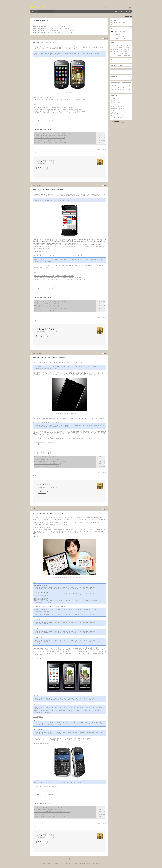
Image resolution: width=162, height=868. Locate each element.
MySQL (126, 55)
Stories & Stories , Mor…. (118, 116)
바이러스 (114, 53)
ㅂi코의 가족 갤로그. (117, 106)
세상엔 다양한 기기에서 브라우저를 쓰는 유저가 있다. (49, 518)
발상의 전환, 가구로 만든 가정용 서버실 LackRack (49, 142)
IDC (129, 55)
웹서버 (113, 51)
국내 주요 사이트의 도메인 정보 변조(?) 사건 (47, 807)
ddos (113, 45)
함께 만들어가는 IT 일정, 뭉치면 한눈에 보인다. (48, 466)
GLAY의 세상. (115, 114)
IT (127, 49)
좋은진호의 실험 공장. (117, 98)
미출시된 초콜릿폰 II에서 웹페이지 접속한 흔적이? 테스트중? (58, 30)
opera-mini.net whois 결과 (42, 252)
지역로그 (107, 8)
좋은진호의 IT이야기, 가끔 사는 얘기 (49, 164)
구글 (121, 49)
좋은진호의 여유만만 (38, 7)
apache (128, 51)
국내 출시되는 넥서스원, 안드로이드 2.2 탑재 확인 (49, 135)
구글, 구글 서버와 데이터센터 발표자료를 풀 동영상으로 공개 (52, 812)
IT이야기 (106, 38)
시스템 (115, 49)
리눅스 (119, 51)
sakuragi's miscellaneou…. (119, 108)
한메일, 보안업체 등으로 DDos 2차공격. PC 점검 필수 (50, 461)
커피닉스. (114, 100)
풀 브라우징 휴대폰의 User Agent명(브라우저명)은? (56, 33)
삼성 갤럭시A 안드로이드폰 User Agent (52, 26)
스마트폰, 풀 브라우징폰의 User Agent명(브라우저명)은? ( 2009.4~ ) (54, 276)
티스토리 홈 (115, 122)
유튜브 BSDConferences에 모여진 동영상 (46, 809)
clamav (119, 53)
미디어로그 (122, 8)
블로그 (117, 45)
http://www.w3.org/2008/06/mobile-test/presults (47, 422)
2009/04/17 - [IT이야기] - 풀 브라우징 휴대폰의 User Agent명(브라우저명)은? (57, 109)
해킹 (122, 53)
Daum (84, 864)
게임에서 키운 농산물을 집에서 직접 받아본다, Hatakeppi (51, 133)
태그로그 (114, 8)
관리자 (61, 864)
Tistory (97, 864)
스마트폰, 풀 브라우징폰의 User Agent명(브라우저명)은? (51, 108)
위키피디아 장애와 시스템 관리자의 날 (45, 457)
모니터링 (123, 51)
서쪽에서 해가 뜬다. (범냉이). (119, 118)
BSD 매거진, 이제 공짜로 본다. (43, 311)
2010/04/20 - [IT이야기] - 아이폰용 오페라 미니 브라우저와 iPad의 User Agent (58, 113)
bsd (127, 47)
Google (121, 55)
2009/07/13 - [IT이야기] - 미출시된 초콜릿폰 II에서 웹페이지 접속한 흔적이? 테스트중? (60, 111)
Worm (124, 49)
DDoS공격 (114, 47)
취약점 (122, 45)
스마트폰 (120, 47)
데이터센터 (116, 55)
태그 (40, 864)
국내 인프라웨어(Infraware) (92, 650)
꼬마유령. (114, 104)
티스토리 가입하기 (126, 122)
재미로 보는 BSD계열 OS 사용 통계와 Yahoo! (47, 459)
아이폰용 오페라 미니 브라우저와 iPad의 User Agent (56, 28)
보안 (124, 47)
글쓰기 (65, 864)
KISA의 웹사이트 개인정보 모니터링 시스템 (46, 140)
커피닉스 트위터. (116, 102)
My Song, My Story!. (117, 112)
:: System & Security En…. (119, 110)
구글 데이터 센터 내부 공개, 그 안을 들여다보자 (48, 816)
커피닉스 (46, 528)
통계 (129, 47)
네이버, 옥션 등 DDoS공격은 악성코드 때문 (47, 464)
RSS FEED (130, 17)
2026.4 (121, 82)
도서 (118, 49)
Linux (129, 49)
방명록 (129, 8)
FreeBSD (126, 53)
